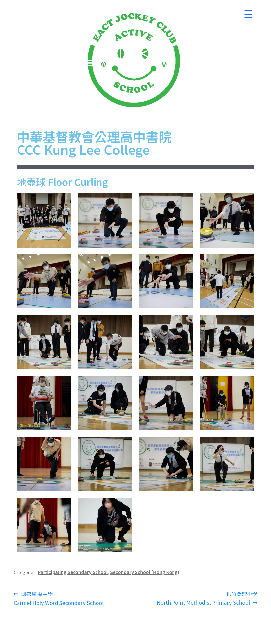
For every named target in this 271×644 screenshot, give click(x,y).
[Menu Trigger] (248, 14)
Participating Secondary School (73, 572)
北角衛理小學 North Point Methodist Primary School (207, 598)
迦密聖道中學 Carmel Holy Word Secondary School (59, 598)
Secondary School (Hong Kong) (145, 572)
